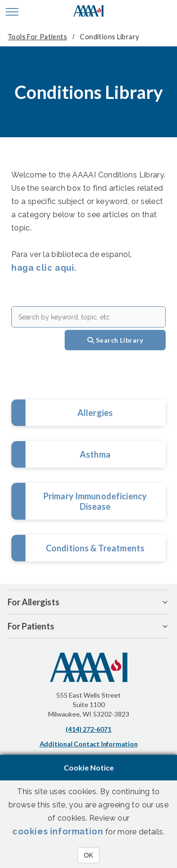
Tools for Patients (37, 37)
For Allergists (34, 602)
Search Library (115, 340)
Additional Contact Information (89, 744)
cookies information (58, 831)
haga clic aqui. (44, 268)
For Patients (31, 626)
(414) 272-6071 (88, 729)
